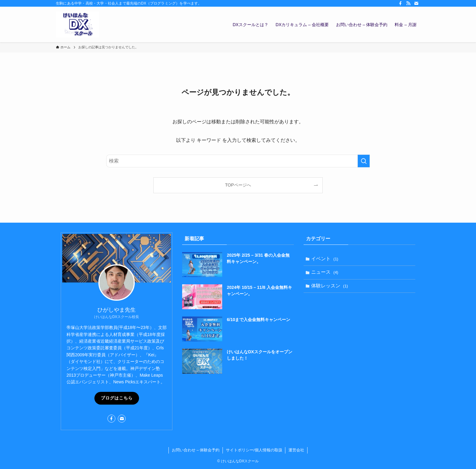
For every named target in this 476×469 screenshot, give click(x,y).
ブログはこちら (117, 398)
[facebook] (400, 3)
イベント (326, 259)
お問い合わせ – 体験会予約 (196, 450)
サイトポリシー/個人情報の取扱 (254, 450)
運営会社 (296, 450)
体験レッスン (330, 288)
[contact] (416, 3)
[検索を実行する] (364, 161)
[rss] (408, 3)
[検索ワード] (238, 161)
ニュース (326, 273)
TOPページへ (238, 185)
